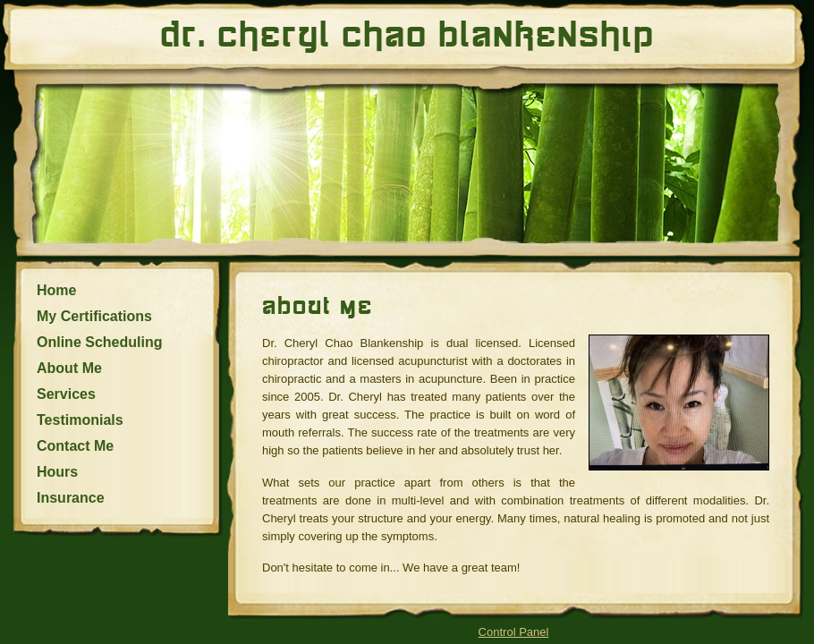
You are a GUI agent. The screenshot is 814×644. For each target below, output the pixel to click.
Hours (57, 472)
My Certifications (94, 316)
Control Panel (514, 632)
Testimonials (80, 420)
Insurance (71, 498)
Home (56, 290)
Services (66, 394)
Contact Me (75, 446)
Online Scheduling (99, 342)
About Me (69, 368)
